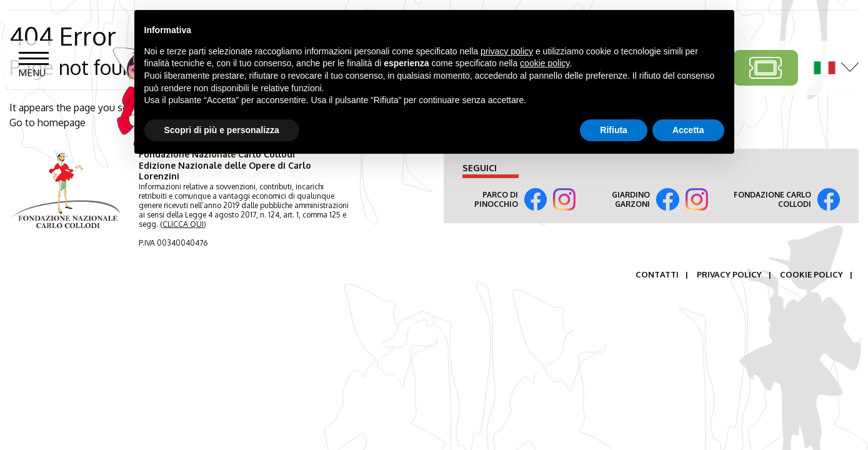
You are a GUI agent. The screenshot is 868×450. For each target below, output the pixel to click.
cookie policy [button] (545, 63)
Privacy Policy (729, 274)
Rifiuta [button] (614, 130)
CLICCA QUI (183, 224)
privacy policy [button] (507, 51)
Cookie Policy (811, 274)
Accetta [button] (688, 130)
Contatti (657, 274)
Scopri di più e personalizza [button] (222, 130)
